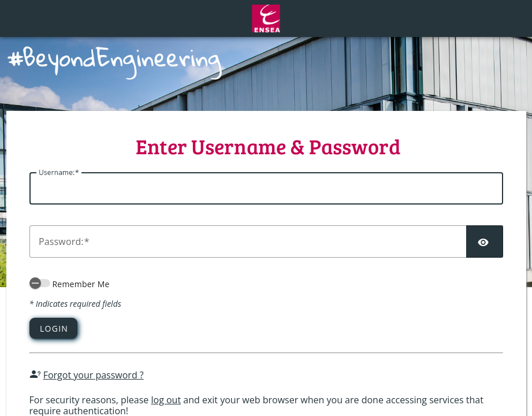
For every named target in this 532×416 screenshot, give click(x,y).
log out (166, 400)
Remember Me (81, 284)
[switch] (40, 283)
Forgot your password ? (94, 375)
